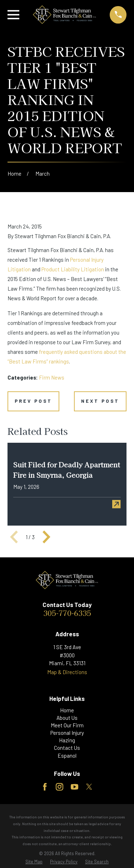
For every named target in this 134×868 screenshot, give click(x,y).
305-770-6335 (67, 613)
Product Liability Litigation (73, 269)
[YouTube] (75, 787)
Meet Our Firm (67, 725)
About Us (67, 718)
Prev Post (33, 401)
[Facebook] (45, 787)
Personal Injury (67, 733)
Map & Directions (67, 672)
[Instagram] (59, 787)
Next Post (100, 401)
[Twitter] (89, 787)
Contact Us (67, 748)
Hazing (67, 740)
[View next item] (46, 537)
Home (67, 710)
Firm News (52, 377)
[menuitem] (34, 862)
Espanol (67, 756)
